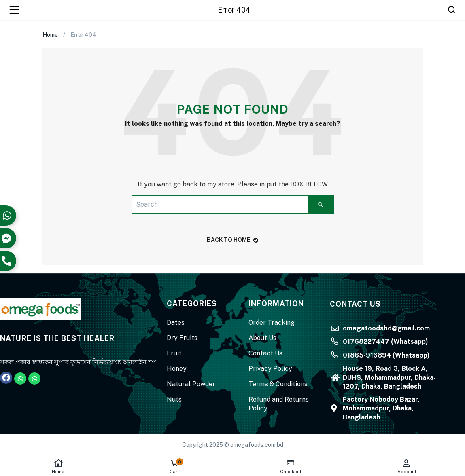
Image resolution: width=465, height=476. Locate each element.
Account (407, 466)
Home (58, 466)
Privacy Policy (270, 369)
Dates (176, 323)
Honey (177, 369)
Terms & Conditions (278, 384)
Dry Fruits (182, 338)
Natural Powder (191, 384)
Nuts (174, 399)
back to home (232, 240)
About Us (262, 338)
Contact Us (265, 353)
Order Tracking (272, 323)
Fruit (174, 353)
